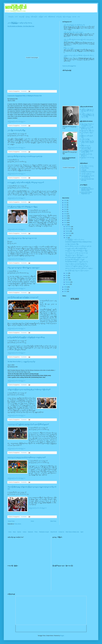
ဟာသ (79, 17)
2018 (66, 209)
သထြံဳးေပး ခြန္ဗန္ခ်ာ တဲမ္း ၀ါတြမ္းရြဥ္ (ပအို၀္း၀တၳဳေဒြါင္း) (87, 111)
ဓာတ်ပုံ (46, 17)
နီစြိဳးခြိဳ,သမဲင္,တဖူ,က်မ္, (86, 146)
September (68, 233)
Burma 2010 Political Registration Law (87, 193)
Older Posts (53, 521)
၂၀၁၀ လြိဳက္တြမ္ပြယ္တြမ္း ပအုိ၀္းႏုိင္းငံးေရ (20, 23)
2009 (66, 287)
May (67, 275)
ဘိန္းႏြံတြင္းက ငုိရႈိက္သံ (87, 166)
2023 (66, 200)
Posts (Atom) (18, 524)
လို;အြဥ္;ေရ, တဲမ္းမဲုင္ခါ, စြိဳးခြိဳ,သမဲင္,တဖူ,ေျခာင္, (87, 128)
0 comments (24, 91)
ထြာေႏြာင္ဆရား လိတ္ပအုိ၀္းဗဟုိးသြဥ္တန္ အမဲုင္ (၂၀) (88, 125)
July (67, 238)
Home (32, 521)
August (67, 236)
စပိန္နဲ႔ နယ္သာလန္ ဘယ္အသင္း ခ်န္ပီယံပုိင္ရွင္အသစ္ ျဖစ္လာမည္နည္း (24, 268)
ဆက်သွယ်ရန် (59, 17)
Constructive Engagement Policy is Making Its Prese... (79, 242)
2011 (66, 223)
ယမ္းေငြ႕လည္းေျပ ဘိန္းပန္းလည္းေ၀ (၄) (22, 238)
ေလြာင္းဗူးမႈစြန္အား (85, 139)
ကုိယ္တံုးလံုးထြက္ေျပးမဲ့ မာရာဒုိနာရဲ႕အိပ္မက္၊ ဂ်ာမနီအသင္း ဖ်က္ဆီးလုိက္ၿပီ (29, 389)
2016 (66, 211)
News (14, 532)
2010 (66, 225)
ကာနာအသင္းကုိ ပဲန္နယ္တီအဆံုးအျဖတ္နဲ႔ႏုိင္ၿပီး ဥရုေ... (77, 266)
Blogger (62, 636)
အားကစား (74, 17)
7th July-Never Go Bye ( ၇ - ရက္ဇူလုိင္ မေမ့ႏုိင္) (21, 362)
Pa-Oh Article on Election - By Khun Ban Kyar (21, 26)
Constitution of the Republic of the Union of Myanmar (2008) (87, 189)
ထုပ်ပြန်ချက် (41, 17)
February (68, 282)
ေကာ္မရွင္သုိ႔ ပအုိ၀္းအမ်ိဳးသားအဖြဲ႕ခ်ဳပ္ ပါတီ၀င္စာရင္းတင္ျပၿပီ (26, 182)
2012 (66, 220)
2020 (66, 207)
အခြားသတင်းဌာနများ (67, 17)
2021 (66, 205)
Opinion (19, 532)
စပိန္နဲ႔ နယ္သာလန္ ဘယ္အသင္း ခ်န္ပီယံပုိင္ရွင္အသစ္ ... (75, 255)
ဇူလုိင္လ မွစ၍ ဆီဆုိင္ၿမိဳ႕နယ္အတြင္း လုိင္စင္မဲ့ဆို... (75, 259)
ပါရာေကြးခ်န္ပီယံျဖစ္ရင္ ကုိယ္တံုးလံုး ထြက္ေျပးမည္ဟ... (77, 270)
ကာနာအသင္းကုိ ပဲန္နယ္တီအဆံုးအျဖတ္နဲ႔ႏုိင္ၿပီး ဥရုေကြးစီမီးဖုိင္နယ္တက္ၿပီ (28, 424)
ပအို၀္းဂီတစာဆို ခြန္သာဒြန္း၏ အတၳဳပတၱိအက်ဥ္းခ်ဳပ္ (74, 25)
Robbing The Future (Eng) (88, 172)
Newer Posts (11, 521)
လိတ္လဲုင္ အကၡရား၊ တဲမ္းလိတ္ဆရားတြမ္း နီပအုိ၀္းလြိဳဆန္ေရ (88, 142)
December (68, 227)
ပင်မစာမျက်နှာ (11, 17)
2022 (66, 203)
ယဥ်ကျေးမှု (28, 17)
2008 (66, 289)
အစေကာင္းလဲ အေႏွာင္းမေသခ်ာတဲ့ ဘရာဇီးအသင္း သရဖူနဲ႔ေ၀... (79, 268)
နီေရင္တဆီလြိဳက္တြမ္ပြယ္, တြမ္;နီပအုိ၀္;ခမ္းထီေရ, (87, 151)
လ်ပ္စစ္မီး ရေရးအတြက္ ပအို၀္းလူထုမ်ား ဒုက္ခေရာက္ (73, 32)
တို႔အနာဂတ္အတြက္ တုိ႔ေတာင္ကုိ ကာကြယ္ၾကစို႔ (88, 176)
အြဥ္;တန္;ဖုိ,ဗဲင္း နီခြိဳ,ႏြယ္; (88, 131)
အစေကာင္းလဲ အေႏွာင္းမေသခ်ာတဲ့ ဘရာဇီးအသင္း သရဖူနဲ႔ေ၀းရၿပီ (27, 457)
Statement (30, 532)
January (68, 284)
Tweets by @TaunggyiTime (69, 66)
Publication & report (44, 532)
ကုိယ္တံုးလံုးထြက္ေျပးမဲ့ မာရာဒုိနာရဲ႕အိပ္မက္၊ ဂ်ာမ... (76, 264)
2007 (66, 291)
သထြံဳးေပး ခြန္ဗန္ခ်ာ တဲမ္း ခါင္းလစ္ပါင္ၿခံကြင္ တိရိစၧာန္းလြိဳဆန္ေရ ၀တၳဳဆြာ (88, 115)
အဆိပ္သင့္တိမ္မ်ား (84, 170)
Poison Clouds (85, 168)
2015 (66, 214)
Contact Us (61, 532)
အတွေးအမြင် (22, 17)
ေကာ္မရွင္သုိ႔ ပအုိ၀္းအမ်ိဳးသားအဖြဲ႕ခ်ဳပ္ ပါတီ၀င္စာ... (76, 248)
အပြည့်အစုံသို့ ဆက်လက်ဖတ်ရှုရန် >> (16, 122)
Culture (25, 532)
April (67, 278)
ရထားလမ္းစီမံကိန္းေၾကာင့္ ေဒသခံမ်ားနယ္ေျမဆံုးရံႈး (25, 156)
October (68, 231)
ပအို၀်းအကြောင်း (34, 17)
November (68, 229)
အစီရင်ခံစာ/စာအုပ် (52, 17)
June (67, 273)
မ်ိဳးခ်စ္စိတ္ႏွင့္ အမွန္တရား (69, 48)
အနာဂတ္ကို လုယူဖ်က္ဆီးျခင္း (87, 174)
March (67, 280)
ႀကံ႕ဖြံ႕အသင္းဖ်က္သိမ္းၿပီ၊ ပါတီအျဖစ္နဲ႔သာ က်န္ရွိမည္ (22, 207)
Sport (82, 532)
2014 (66, 216)
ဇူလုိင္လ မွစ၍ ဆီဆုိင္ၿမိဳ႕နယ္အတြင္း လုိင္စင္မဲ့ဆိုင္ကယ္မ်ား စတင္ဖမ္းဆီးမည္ (26, 337)
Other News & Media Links (72, 532)
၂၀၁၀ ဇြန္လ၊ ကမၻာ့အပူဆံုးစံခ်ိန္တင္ (16, 130)
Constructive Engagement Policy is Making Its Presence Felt (25, 96)
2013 (66, 218)
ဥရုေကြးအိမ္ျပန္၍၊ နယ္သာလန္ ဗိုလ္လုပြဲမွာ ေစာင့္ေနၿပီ (23, 297)
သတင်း (16, 17)
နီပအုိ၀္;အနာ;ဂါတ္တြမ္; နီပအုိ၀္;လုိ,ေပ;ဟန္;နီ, (86, 148)
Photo (36, 532)
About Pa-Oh (54, 532)
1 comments (24, 152)
